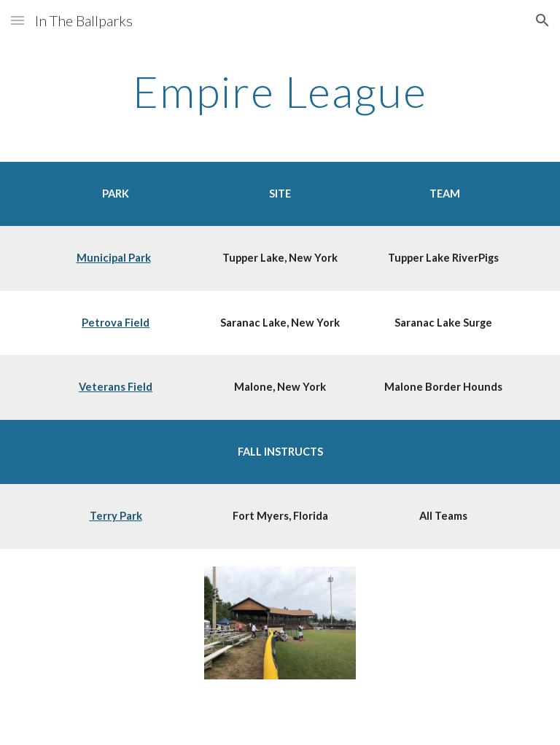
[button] (17, 20)
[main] (280, 91)
